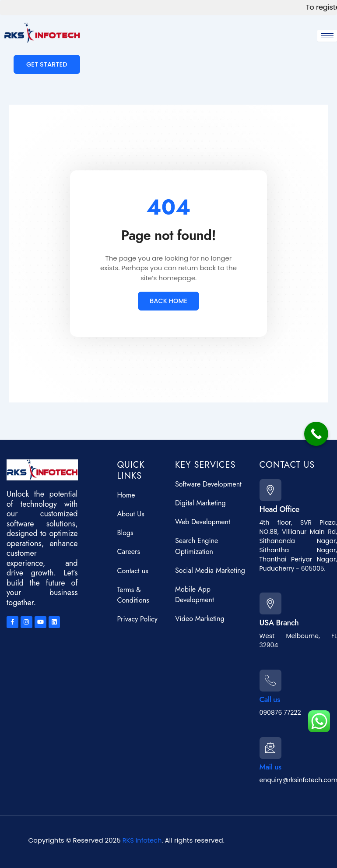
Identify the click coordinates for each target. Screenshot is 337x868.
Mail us (271, 767)
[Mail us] (272, 747)
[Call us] (272, 677)
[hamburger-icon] (327, 36)
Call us (270, 697)
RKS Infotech (142, 840)
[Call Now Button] (316, 434)
